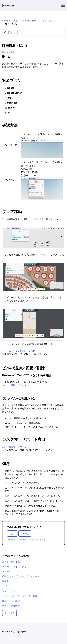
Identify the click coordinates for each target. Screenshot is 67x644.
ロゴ (4, 586)
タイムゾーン (9, 591)
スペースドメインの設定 (14, 566)
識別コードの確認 (11, 601)
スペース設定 (12, 24)
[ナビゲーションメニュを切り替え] (63, 6)
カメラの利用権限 (11, 562)
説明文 (5, 581)
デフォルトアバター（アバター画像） (21, 596)
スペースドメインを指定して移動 (19, 351)
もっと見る (9, 613)
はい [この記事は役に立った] (12, 533)
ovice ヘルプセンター (13, 21)
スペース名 (8, 571)
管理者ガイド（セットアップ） (42, 21)
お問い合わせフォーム (13, 447)
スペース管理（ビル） (13, 385)
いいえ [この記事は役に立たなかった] (25, 533)
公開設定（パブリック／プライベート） (22, 576)
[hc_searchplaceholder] (33, 32)
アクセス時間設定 (11, 606)
